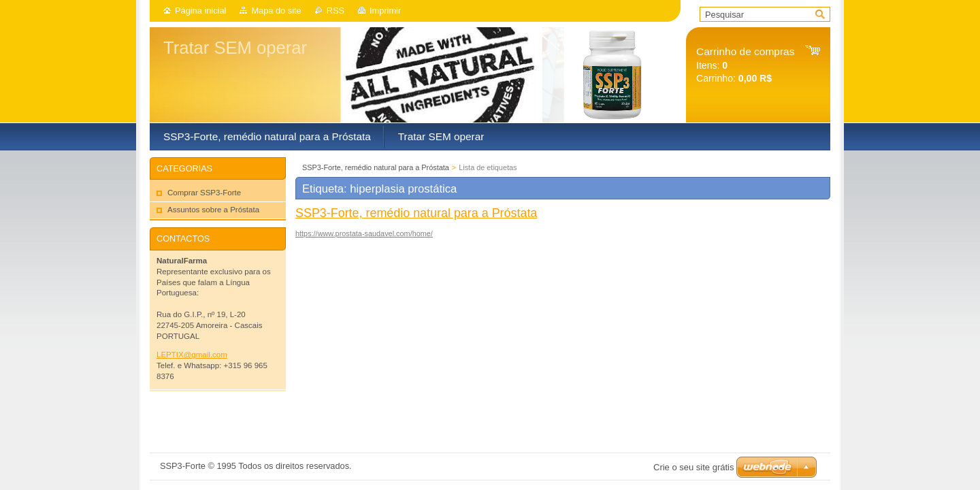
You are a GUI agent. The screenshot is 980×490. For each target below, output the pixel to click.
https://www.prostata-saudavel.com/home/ (364, 233)
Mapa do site (276, 11)
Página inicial (200, 11)
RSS (336, 11)
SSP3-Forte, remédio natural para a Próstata (376, 167)
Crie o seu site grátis (694, 467)
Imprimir (385, 11)
